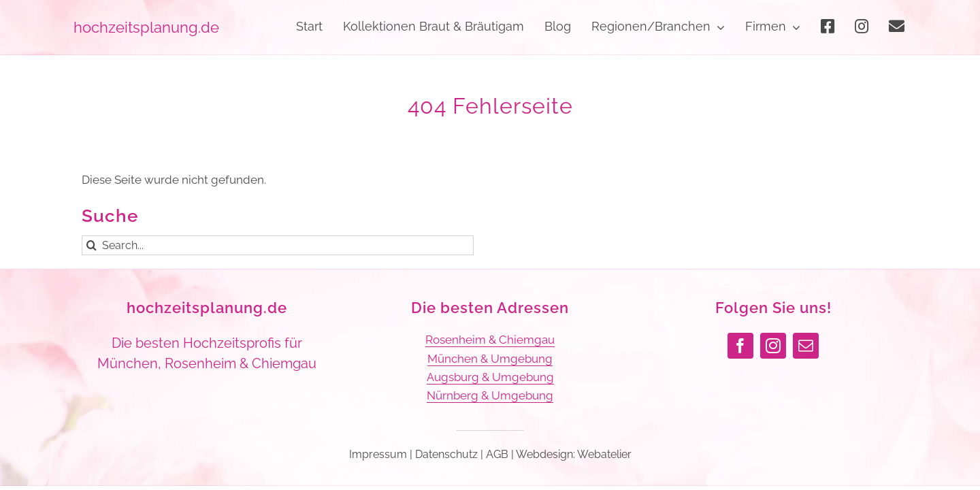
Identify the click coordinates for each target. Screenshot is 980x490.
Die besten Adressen (490, 308)
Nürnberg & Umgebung (490, 395)
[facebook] (740, 346)
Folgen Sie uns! (773, 308)
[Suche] (92, 245)
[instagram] (773, 346)
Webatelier (604, 454)
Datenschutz (446, 454)
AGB (497, 454)
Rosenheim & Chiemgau (490, 340)
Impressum (378, 454)
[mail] (806, 346)
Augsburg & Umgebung (490, 377)
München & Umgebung (490, 359)
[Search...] (278, 245)
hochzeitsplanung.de (207, 308)
